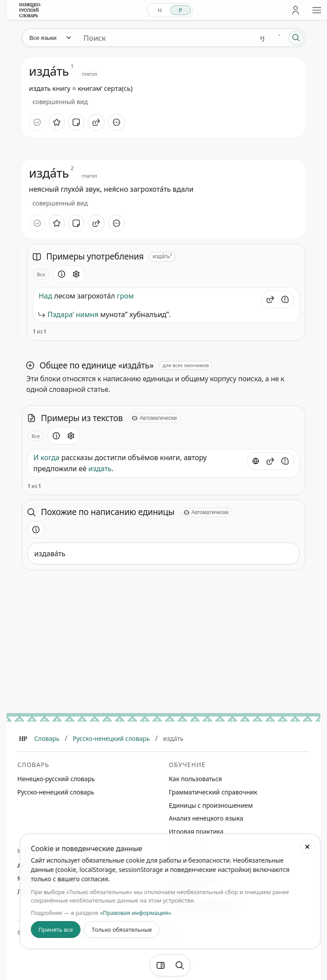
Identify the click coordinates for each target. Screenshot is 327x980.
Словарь (47, 738)
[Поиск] (296, 38)
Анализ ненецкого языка (206, 818)
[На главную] (30, 10)
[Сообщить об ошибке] (285, 299)
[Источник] (256, 461)
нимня (87, 314)
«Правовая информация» (135, 913)
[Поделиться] (96, 122)
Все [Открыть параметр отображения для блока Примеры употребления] (41, 274)
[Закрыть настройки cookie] (307, 847)
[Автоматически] (154, 418)
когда (50, 457)
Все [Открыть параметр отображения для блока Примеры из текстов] (36, 436)
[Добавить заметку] (76, 122)
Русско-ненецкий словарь (111, 738)
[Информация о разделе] (62, 274)
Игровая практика (196, 831)
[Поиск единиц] (165, 38)
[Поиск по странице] (180, 965)
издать (100, 469)
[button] (270, 299)
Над (45, 296)
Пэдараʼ (61, 314)
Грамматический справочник (213, 792)
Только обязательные (122, 930)
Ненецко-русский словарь (56, 779)
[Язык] (50, 38)
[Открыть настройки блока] (76, 274)
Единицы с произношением (211, 805)
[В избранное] (57, 122)
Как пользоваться (195, 779)
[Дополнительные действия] (117, 122)
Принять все (56, 930)
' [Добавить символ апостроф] (279, 37)
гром (126, 296)
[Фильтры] (161, 965)
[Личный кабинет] (296, 10)
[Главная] (23, 739)
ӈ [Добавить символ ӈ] (262, 37)
